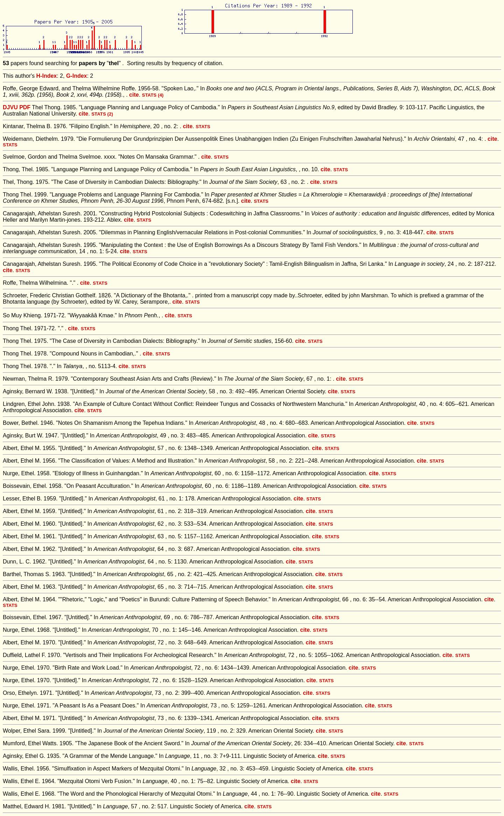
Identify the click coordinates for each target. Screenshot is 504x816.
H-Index (47, 76)
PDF (25, 107)
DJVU (10, 107)
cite (134, 95)
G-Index (77, 76)
